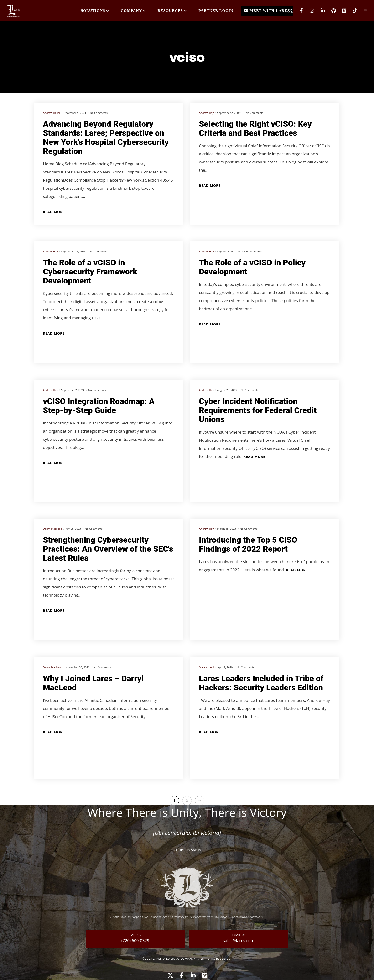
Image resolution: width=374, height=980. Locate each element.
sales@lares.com (239, 941)
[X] (288, 11)
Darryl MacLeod (53, 529)
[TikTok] (352, 11)
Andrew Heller (52, 113)
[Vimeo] (341, 11)
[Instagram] (309, 11)
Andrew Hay (206, 113)
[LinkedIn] (320, 11)
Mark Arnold (206, 667)
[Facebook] (298, 11)
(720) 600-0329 (135, 941)
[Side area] (363, 11)
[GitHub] (330, 11)
